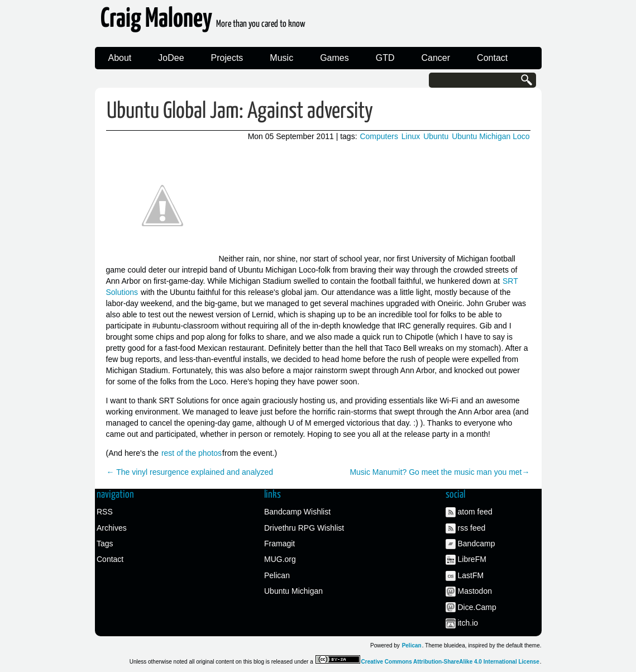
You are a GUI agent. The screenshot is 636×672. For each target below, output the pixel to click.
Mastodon (475, 591)
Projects (227, 58)
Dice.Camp (477, 607)
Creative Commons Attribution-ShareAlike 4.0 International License (450, 662)
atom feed (475, 512)
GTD (385, 58)
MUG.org (280, 559)
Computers (379, 136)
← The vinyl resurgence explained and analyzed (190, 472)
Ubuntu (436, 136)
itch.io (468, 623)
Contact (492, 58)
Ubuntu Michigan (293, 591)
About (120, 58)
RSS (105, 512)
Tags (105, 544)
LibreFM (472, 559)
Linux (411, 136)
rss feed (472, 528)
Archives (112, 528)
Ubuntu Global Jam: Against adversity (240, 111)
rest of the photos (192, 453)
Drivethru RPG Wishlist (304, 528)
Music (281, 58)
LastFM (471, 575)
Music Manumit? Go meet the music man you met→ (439, 472)
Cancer (436, 58)
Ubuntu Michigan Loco (491, 136)
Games (334, 58)
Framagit (279, 544)
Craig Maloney (203, 22)
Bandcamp (477, 544)
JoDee (171, 58)
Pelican (277, 575)
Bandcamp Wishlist (297, 512)
